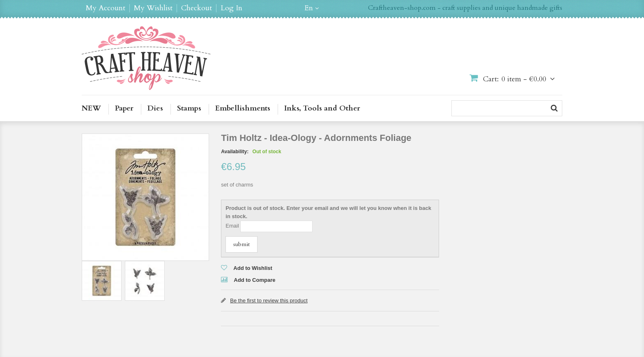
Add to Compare (254, 280)
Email (232, 226)
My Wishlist (153, 8)
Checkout (197, 8)
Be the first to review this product (269, 301)
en (309, 8)
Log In (231, 8)
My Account (106, 8)
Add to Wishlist (253, 268)
